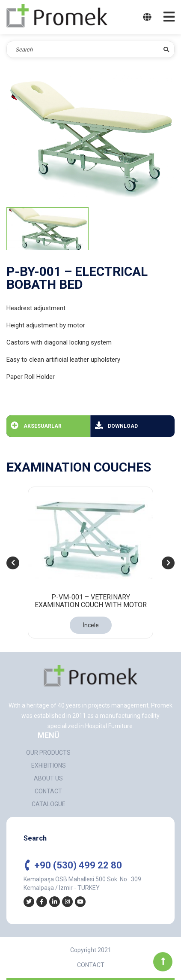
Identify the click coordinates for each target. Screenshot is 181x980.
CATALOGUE (49, 804)
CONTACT (48, 791)
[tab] (47, 229)
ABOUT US (48, 778)
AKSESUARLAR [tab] (36, 425)
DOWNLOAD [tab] (116, 425)
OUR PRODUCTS (48, 753)
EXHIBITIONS (49, 765)
